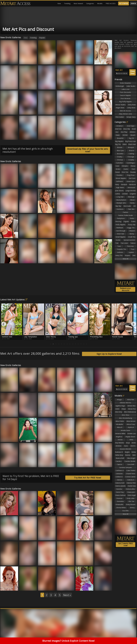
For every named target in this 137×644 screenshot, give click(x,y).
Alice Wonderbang (126, 418)
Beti (134, 455)
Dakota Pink (131, 483)
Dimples (125, 166)
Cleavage (131, 157)
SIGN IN (133, 3)
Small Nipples (121, 237)
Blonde (120, 147)
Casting (131, 154)
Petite (132, 218)
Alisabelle (120, 424)
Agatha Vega (120, 406)
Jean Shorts (119, 191)
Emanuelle (119, 504)
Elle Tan (131, 501)
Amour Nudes (120, 105)
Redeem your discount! (125, 289)
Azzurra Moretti (126, 449)
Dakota (120, 480)
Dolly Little (131, 498)
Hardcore (132, 184)
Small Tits (132, 237)
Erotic (118, 169)
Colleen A (119, 477)
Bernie (128, 455)
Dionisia (119, 498)
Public (133, 221)
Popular (42, 38)
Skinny (132, 234)
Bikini (125, 144)
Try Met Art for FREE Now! (88, 478)
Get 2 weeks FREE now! (125, 545)
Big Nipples (119, 141)
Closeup (120, 160)
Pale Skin (131, 209)
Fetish (117, 172)
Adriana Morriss (125, 403)
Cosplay (131, 160)
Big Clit (131, 138)
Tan (117, 243)
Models (100, 3)
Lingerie (133, 194)
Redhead (120, 228)
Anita (131, 440)
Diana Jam (131, 492)
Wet (134, 255)
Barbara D (119, 452)
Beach (133, 135)
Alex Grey (119, 412)
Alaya (124, 409)
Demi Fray (120, 492)
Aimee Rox (131, 406)
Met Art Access (125, 111)
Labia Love (126, 89)
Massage (131, 197)
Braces (132, 150)
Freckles (120, 175)
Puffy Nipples (121, 225)
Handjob (124, 184)
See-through (121, 231)
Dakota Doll (120, 483)
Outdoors (120, 209)
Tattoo (133, 243)
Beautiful (120, 138)
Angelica (119, 437)
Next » (67, 595)
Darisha (119, 489)
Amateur (120, 126)
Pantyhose (121, 218)
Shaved (132, 231)
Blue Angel (131, 458)
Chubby (120, 157)
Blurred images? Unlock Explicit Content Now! (68, 641)
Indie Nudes (131, 86)
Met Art (119, 70)
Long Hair (120, 197)
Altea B (120, 427)
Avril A (133, 446)
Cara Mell (131, 464)
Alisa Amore (131, 421)
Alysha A (131, 427)
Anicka (120, 440)
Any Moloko (120, 443)
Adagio (119, 400)
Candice (119, 461)
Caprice (120, 464)
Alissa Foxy (131, 424)
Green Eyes (131, 181)
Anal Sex (118, 129)
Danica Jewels (121, 486)
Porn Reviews (126, 98)
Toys (133, 249)
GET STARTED (124, 3)
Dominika (120, 501)
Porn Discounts (125, 92)
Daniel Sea (132, 486)
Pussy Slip (132, 225)
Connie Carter (130, 477)
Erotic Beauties (125, 83)
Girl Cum (132, 178)
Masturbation (121, 200)
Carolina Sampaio (125, 467)
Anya (128, 443)
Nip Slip (118, 206)
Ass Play (124, 132)
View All (125, 259)
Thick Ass (130, 246)
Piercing (118, 221)
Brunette (120, 154)
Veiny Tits (119, 255)
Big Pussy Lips (131, 141)
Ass (117, 132)
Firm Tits (125, 172)
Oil (134, 206)
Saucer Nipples (125, 95)
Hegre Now (120, 108)
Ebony (133, 166)
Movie (133, 200)
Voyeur (128, 255)
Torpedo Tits (121, 249)
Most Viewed (78, 3)
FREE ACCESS (111, 3)
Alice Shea (125, 415)
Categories (90, 3)
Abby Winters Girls (125, 114)
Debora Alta (130, 489)
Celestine (119, 474)
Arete (134, 443)
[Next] (133, 324)
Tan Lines (124, 243)
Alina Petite (120, 421)
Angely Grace (130, 437)
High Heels (120, 187)
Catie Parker (131, 470)
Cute (117, 166)
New (59, 3)
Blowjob (131, 147)
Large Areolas (131, 191)
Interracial (131, 187)
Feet (133, 169)
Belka (134, 452)
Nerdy (132, 203)
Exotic (126, 169)
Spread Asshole (129, 240)
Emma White (121, 508)
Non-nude (127, 206)
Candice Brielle (130, 461)
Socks (118, 240)
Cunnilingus (131, 163)
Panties (125, 212)
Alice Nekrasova (130, 412)
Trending (67, 3)
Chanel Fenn (131, 474)
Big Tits (118, 144)
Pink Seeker (120, 117)
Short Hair (121, 234)
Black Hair (132, 144)
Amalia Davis (126, 430)
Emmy (132, 508)
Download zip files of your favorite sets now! (88, 150)
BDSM (125, 135)
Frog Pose (131, 175)
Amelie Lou (132, 433)
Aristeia (118, 446)
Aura (126, 446)
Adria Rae (131, 400)
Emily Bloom (131, 504)
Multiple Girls (121, 203)
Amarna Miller (120, 433)
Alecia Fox (132, 409)
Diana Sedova (120, 495)
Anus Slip (127, 129)
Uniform (120, 252)
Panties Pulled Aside (126, 215)
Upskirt (131, 252)
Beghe (127, 452)
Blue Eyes (120, 150)
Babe (118, 135)
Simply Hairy (131, 117)
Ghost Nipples (121, 178)
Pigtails (126, 221)
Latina (118, 194)
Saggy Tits (131, 228)
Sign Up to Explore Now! (109, 354)
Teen (119, 246)
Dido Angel (132, 495)
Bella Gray (119, 455)
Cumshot (120, 163)
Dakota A (131, 480)
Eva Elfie (125, 511)
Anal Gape (131, 126)
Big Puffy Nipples (125, 102)
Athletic (133, 132)
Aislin (117, 409)
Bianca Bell (120, 458)
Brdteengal (120, 86)
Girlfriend (120, 181)
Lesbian (125, 194)
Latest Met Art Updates (14, 300)
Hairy (117, 184)
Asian (134, 129)
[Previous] (4, 324)
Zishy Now (132, 105)
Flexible (133, 172)
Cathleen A (120, 470)
